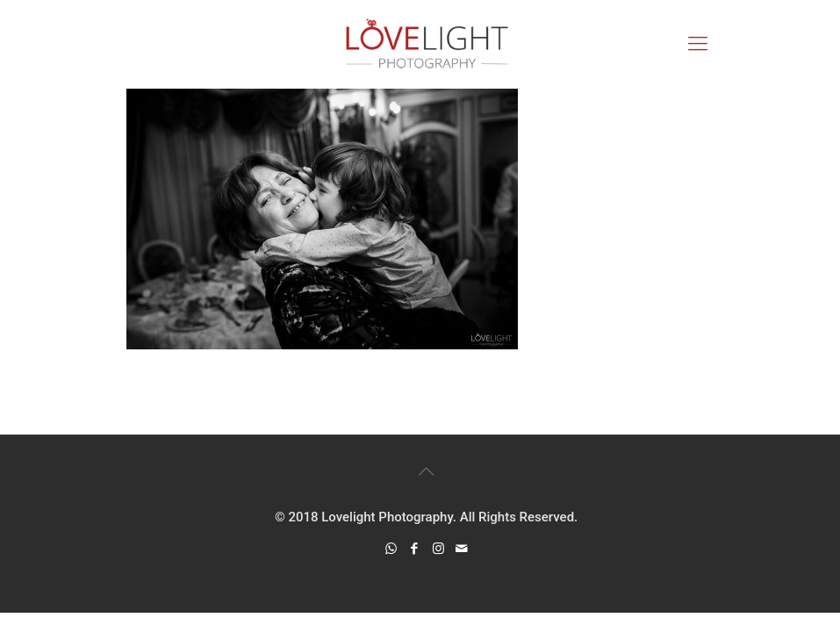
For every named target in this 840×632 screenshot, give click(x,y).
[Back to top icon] (427, 471)
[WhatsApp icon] (391, 549)
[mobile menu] (698, 44)
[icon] (462, 549)
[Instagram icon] (438, 549)
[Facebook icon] (415, 549)
